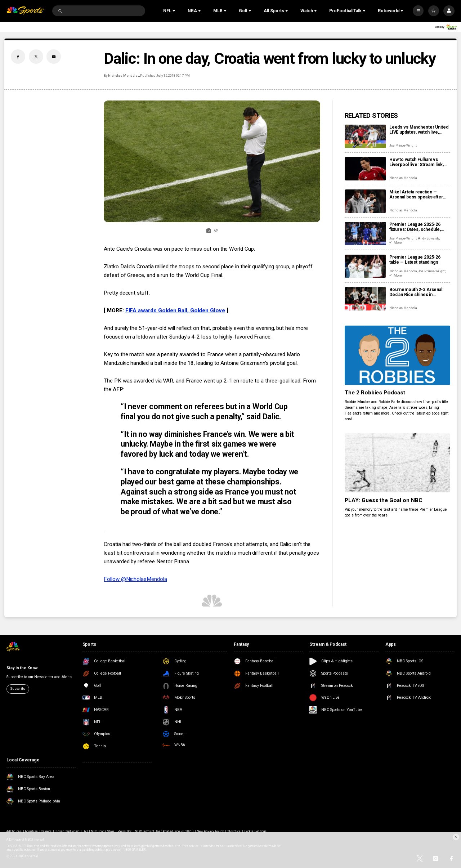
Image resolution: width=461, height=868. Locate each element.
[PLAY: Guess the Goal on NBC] (397, 463)
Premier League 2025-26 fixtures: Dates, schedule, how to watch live (415, 227)
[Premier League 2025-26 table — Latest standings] (365, 266)
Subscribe (18, 689)
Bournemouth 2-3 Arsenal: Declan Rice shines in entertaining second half (416, 292)
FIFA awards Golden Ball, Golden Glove (175, 310)
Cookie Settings (256, 831)
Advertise (31, 831)
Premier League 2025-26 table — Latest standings (415, 260)
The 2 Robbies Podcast (375, 393)
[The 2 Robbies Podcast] (397, 355)
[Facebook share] (18, 57)
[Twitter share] (36, 57)
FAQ (85, 831)
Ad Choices (14, 831)
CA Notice (234, 831)
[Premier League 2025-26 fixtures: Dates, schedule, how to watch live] (365, 234)
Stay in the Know (22, 668)
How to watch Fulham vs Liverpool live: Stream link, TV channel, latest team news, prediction (419, 162)
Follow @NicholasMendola (135, 579)
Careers (46, 831)
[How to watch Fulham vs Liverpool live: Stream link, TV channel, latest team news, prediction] (365, 169)
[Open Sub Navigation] (175, 11)
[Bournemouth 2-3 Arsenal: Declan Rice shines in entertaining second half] (365, 299)
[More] (418, 11)
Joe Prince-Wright (403, 146)
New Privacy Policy (210, 831)
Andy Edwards (429, 238)
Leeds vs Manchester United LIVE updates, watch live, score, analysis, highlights (419, 130)
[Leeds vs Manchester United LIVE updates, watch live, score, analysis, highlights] (365, 136)
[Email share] (54, 57)
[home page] (25, 11)
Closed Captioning (67, 831)
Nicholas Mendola (123, 76)
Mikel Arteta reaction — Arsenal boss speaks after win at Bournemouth (416, 194)
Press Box (124, 831)
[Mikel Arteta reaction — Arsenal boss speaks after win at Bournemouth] (365, 201)
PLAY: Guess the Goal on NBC (384, 500)
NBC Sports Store (103, 831)
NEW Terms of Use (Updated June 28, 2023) (164, 831)
